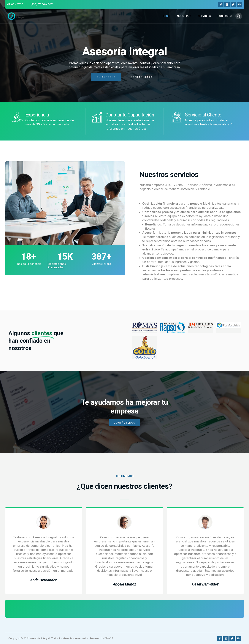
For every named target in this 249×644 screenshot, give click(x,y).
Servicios (204, 16)
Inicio (167, 16)
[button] (239, 16)
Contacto (225, 16)
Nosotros (184, 16)
